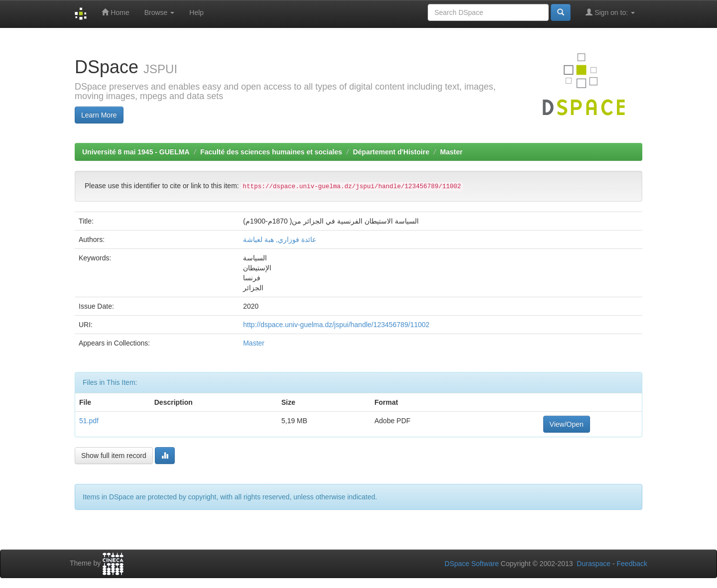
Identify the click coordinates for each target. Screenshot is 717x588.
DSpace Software (472, 564)
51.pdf (89, 421)
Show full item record (114, 456)
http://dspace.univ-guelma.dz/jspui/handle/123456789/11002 (336, 325)
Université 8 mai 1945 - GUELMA (136, 152)
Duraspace (594, 564)
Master (451, 152)
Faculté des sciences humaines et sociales (271, 152)
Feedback (632, 564)
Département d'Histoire (391, 152)
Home (115, 12)
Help (196, 12)
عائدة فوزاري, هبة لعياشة (280, 239)
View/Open (567, 424)
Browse (160, 12)
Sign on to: (610, 12)
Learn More (99, 115)
